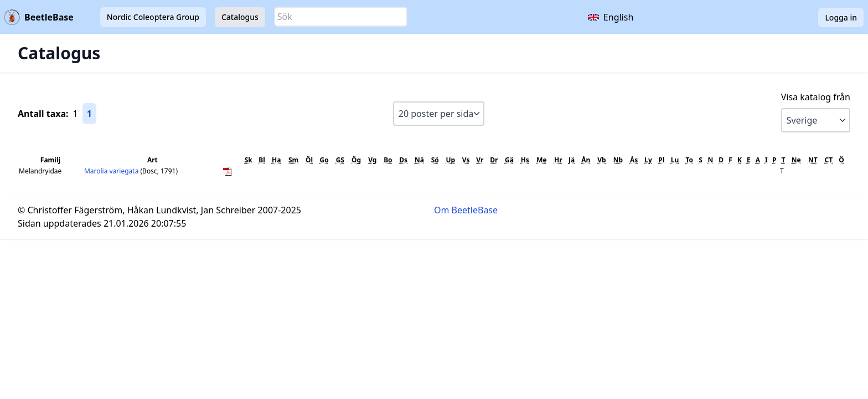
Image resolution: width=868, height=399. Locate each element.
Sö (435, 160)
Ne (796, 160)
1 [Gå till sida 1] (89, 114)
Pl (661, 160)
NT (813, 160)
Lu (675, 160)
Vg (372, 160)
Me (541, 160)
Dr (494, 160)
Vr (480, 160)
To (689, 160)
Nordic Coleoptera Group (153, 17)
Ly (648, 160)
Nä (419, 160)
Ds (403, 160)
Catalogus (240, 17)
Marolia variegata (112, 171)
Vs (466, 160)
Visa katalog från (816, 97)
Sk (249, 160)
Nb (618, 160)
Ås (634, 160)
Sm (293, 160)
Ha (276, 160)
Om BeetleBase (466, 210)
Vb (601, 160)
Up (451, 160)
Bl (262, 160)
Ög (356, 160)
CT (828, 160)
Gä (509, 160)
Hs (525, 160)
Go (324, 160)
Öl (309, 160)
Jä (572, 160)
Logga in (841, 17)
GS (340, 160)
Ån (586, 160)
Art (153, 160)
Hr (558, 160)
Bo (388, 160)
